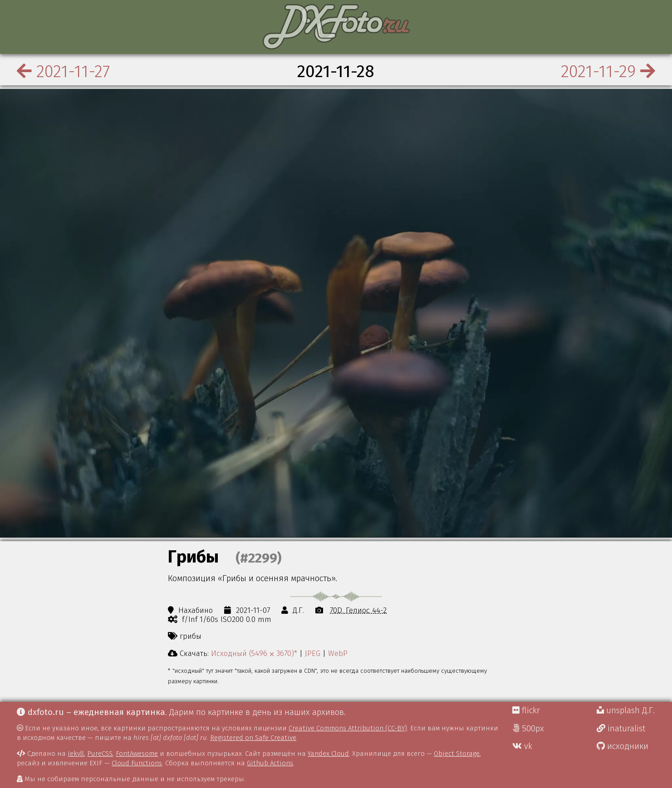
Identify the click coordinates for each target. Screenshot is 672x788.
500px (528, 729)
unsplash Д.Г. (626, 710)
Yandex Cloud (328, 754)
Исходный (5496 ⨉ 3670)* (254, 653)
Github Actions (270, 763)
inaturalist (621, 729)
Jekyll (76, 754)
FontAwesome (137, 754)
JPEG (313, 653)
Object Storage (457, 754)
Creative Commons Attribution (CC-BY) (348, 728)
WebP (338, 653)
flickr (526, 710)
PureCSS (100, 754)
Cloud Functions (137, 763)
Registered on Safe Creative (253, 738)
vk (522, 746)
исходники (623, 746)
